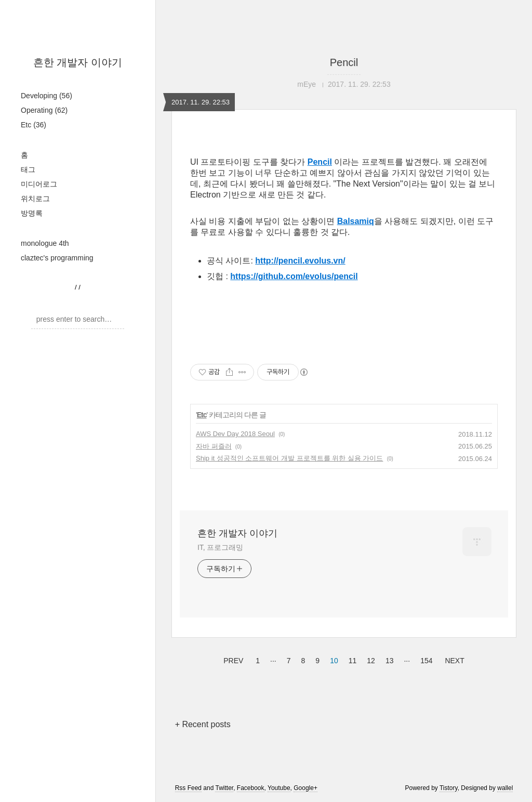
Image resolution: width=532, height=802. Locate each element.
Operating (44, 110)
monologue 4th (45, 243)
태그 (28, 169)
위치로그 (35, 199)
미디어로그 (39, 184)
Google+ (305, 788)
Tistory (449, 788)
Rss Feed (188, 788)
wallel (505, 788)
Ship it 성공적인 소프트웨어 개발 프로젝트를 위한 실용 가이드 (289, 458)
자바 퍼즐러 (214, 446)
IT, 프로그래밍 (220, 547)
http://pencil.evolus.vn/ (300, 261)
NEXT (453, 659)
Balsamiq (356, 221)
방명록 (32, 213)
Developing (46, 96)
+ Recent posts (203, 724)
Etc (34, 125)
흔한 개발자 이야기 (78, 62)
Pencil (344, 62)
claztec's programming (57, 258)
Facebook (251, 788)
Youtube (279, 788)
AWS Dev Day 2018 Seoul (235, 434)
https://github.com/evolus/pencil (294, 276)
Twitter (224, 788)
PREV (232, 659)
